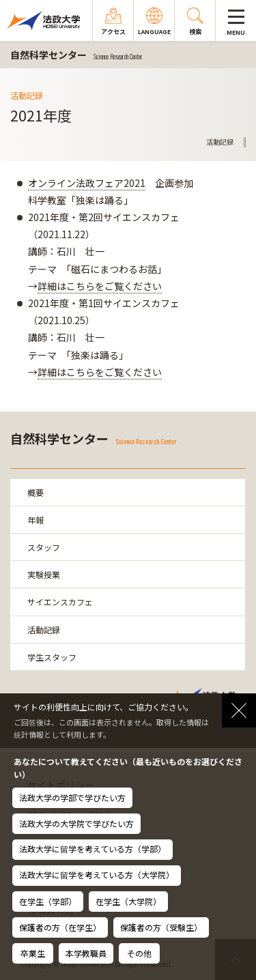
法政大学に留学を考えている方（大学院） (97, 875)
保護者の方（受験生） (161, 927)
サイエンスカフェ (60, 602)
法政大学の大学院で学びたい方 (76, 823)
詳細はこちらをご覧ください (100, 286)
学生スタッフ (52, 657)
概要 (35, 492)
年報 (35, 520)
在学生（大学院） (128, 901)
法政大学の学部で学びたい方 (72, 797)
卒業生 (33, 953)
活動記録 (44, 630)
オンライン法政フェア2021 (87, 183)
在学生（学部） (48, 901)
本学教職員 (86, 953)
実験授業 (44, 574)
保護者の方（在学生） (60, 927)
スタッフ (44, 547)
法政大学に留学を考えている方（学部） (93, 849)
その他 (139, 953)
